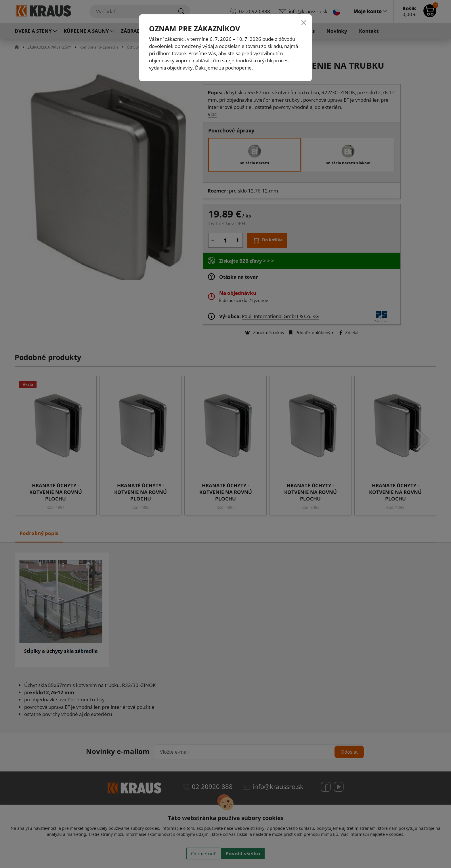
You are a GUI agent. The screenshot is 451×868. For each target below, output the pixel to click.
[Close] (304, 22)
